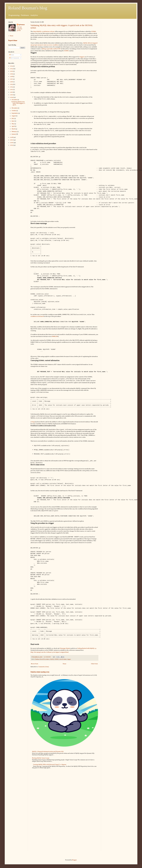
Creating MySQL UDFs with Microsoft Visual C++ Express (50, 775)
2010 (12, 95)
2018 (12, 77)
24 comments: (47, 667)
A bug (33, 428)
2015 (12, 84)
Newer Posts (35, 674)
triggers (82, 57)
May (13, 124)
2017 (12, 79)
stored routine (63, 669)
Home (65, 674)
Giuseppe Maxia (65, 658)
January (14, 134)
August (14, 116)
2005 (12, 145)
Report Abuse (13, 41)
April (13, 126)
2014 (12, 87)
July (13, 119)
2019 (12, 74)
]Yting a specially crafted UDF (51, 49)
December (15, 100)
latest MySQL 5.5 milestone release (44, 32)
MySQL (52, 669)
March (14, 129)
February (14, 132)
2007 (12, 140)
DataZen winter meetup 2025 (40, 682)
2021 (12, 71)
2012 (12, 90)
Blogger (74, 860)
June (13, 121)
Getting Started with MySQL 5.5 (87, 658)
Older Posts (94, 674)
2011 (11, 92)
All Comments (14, 58)
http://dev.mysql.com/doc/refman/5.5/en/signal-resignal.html (49, 662)
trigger (69, 669)
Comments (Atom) (43, 677)
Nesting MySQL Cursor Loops (41, 768)
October (14, 111)
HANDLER (55, 341)
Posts (12, 55)
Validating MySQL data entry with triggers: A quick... (18, 103)
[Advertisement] (119, 34)
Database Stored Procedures (42, 669)
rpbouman (22, 25)
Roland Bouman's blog (28, 8)
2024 (12, 69)
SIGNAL (94, 32)
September (15, 113)
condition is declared (37, 320)
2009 (12, 97)
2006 (12, 143)
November (15, 108)
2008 (12, 137)
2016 (12, 82)
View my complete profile (19, 29)
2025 (12, 66)
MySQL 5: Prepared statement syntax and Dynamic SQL (48, 762)
